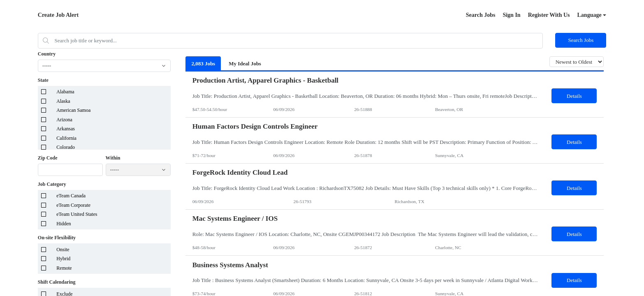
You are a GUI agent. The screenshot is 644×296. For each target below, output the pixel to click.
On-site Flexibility (57, 238)
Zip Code (48, 158)
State (43, 80)
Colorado (66, 147)
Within (113, 158)
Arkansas (66, 129)
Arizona (64, 120)
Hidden (64, 224)
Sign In (511, 15)
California (66, 138)
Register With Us (549, 15)
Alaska (63, 101)
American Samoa (73, 110)
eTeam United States (77, 214)
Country (47, 54)
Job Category (52, 184)
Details (574, 96)
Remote (64, 268)
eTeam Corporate (73, 205)
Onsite (63, 250)
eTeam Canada (71, 196)
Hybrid (63, 259)
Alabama (65, 92)
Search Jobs (481, 15)
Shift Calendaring (57, 282)
